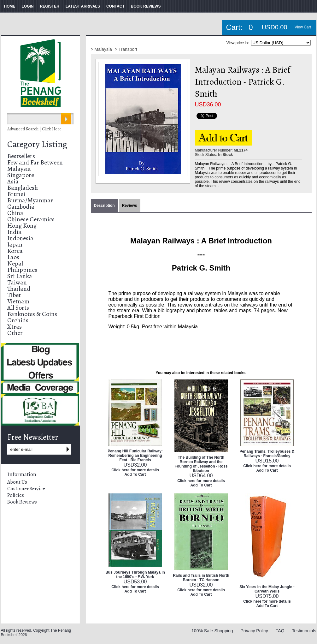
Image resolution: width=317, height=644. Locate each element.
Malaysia (19, 169)
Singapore (21, 175)
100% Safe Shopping (212, 631)
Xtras (15, 327)
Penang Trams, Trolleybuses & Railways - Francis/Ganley (267, 454)
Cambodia (21, 207)
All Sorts (18, 308)
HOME (10, 6)
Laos (13, 257)
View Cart (303, 27)
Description (104, 206)
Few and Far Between (35, 162)
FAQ (280, 631)
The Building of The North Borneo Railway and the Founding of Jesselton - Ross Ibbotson (201, 464)
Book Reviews (22, 502)
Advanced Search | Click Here (34, 129)
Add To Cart (135, 474)
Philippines (22, 270)
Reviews (130, 206)
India (14, 232)
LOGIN (28, 6)
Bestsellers (21, 156)
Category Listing (37, 144)
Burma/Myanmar (30, 200)
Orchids (18, 320)
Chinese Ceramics (31, 219)
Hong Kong (22, 226)
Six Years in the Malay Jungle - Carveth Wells (267, 589)
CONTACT (115, 6)
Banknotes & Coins (32, 314)
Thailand (19, 289)
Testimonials (304, 631)
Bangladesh (23, 188)
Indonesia (20, 238)
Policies (16, 495)
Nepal (15, 263)
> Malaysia (102, 49)
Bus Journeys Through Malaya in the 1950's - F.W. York (135, 575)
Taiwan (17, 282)
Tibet (14, 295)
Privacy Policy (254, 631)
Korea (15, 251)
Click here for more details (135, 470)
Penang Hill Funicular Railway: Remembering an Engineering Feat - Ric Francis (135, 456)
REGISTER (50, 6)
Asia (13, 181)
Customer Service (26, 489)
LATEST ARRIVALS (83, 6)
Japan (15, 244)
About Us (17, 482)
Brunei (16, 194)
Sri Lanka (20, 276)
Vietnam (18, 301)
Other (15, 333)
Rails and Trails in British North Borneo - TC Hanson (201, 578)
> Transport (126, 49)
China (15, 213)
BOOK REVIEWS (146, 6)
